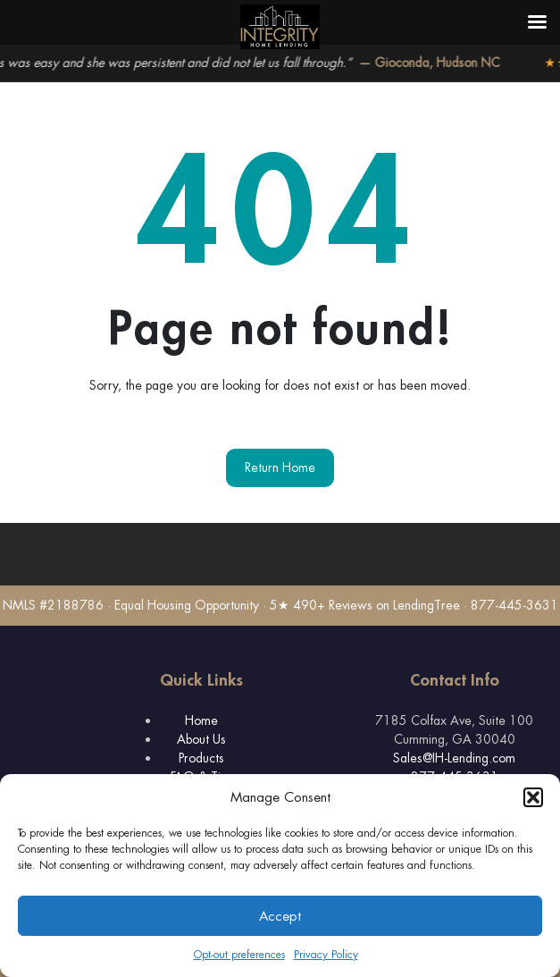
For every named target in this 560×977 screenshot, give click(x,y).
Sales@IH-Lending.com (454, 758)
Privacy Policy (326, 955)
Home (201, 720)
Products (201, 758)
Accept (280, 916)
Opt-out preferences (239, 955)
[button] (533, 797)
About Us (201, 739)
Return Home (280, 467)
